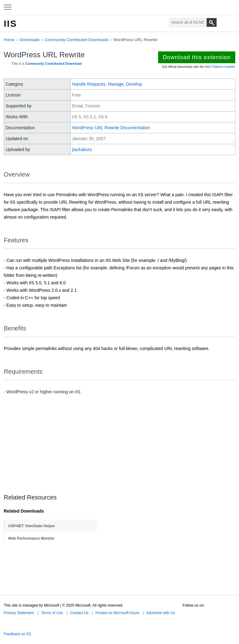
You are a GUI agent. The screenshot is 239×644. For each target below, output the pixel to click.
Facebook (194, 612)
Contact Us (79, 613)
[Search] (212, 22)
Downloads (30, 40)
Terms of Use (52, 613)
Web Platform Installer (220, 67)
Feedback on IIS (17, 634)
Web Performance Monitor (31, 538)
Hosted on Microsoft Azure (117, 613)
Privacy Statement (19, 613)
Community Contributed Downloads (77, 40)
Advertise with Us (161, 613)
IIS (10, 24)
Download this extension (197, 57)
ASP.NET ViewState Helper (32, 526)
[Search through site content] (188, 22)
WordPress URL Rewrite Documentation (111, 128)
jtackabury (82, 149)
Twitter (185, 612)
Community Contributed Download (53, 64)
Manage (116, 84)
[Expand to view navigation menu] (8, 7)
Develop (134, 84)
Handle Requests (89, 84)
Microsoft (119, 7)
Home (9, 40)
